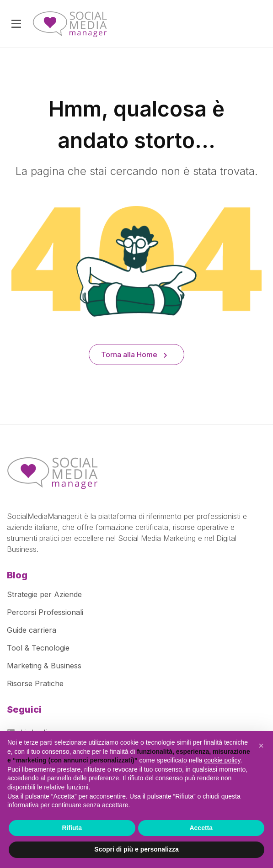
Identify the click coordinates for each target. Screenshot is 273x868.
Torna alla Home (134, 355)
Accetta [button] (201, 828)
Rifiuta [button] (72, 828)
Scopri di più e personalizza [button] (136, 849)
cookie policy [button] (222, 760)
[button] (261, 746)
